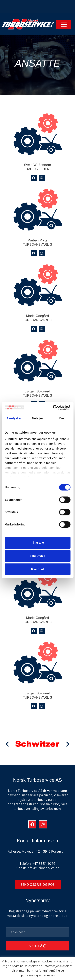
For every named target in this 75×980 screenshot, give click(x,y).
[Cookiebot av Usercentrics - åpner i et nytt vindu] (53, 407)
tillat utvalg (37, 556)
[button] (64, 25)
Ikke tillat (37, 569)
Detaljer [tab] (38, 418)
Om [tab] (61, 418)
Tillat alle (38, 543)
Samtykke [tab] (13, 418)
